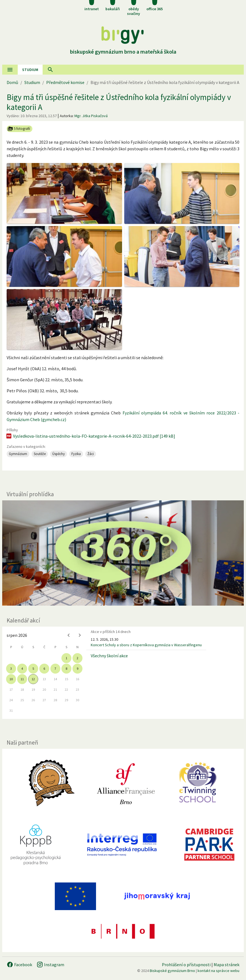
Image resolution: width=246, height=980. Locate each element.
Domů (12, 82)
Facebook (19, 965)
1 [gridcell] (66, 658)
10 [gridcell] (11, 679)
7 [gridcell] (55, 668)
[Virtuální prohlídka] (123, 553)
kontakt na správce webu (218, 971)
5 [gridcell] (33, 668)
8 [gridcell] (66, 668)
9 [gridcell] (77, 668)
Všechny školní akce (109, 656)
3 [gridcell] (11, 668)
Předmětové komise (65, 82)
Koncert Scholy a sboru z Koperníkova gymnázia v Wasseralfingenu (146, 645)
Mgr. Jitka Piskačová (91, 116)
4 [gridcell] (22, 668)
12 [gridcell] (33, 679)
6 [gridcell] (44, 668)
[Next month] (80, 635)
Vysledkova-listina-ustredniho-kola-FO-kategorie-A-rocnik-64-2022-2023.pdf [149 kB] (90, 436)
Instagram (50, 965)
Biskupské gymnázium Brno (172, 971)
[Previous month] (69, 635)
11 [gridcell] (22, 679)
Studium (30, 70)
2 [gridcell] (77, 658)
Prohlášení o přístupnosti (186, 965)
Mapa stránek (226, 965)
